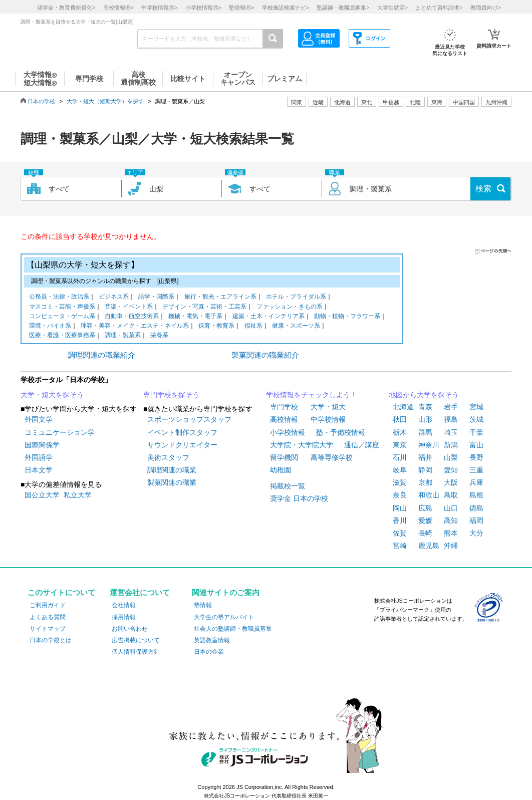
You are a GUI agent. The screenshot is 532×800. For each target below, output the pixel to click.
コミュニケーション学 (60, 432)
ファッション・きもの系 (290, 307)
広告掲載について (136, 640)
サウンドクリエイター (182, 445)
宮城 (476, 407)
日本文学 (39, 470)
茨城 (476, 419)
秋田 (400, 419)
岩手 (451, 407)
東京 (400, 445)
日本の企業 (209, 652)
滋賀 (400, 482)
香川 (400, 520)
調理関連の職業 (172, 470)
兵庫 (476, 482)
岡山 (400, 508)
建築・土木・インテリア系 (269, 317)
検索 (483, 189)
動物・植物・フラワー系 (347, 317)
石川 (400, 457)
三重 (476, 470)
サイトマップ (48, 629)
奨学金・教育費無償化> (66, 8)
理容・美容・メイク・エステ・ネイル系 (135, 326)
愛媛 (425, 520)
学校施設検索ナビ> (286, 8)
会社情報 (124, 605)
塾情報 (203, 605)
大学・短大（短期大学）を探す (105, 101)
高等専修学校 (332, 457)
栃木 (400, 432)
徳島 (476, 508)
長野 (476, 457)
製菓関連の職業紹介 (265, 355)
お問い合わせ (130, 629)
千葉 (476, 432)
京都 (425, 482)
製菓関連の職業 (172, 482)
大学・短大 (328, 407)
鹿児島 (429, 546)
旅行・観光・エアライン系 (220, 297)
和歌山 (429, 495)
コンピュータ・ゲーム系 (62, 317)
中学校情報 (328, 419)
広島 (425, 508)
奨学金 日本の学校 (299, 498)
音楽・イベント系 (129, 307)
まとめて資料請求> (439, 8)
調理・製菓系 (123, 336)
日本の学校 (41, 101)
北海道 (342, 102)
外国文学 (39, 419)
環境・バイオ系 (50, 326)
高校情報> (118, 8)
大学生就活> (392, 8)
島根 (476, 495)
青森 (425, 407)
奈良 (400, 495)
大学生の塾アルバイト (224, 617)
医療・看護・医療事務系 (62, 336)
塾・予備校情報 (341, 432)
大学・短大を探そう (52, 395)
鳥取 (451, 495)
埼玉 (451, 432)
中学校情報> (159, 8)
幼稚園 (281, 470)
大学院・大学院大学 (302, 445)
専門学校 (284, 407)
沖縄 (451, 546)
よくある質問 (48, 617)
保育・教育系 (216, 326)
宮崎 (400, 546)
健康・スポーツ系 (296, 326)
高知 (451, 520)
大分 (476, 533)
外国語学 (39, 457)
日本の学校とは (51, 640)
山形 (425, 419)
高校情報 (284, 419)
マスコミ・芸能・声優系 (62, 307)
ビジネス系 (114, 297)
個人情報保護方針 (136, 652)
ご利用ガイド (48, 605)
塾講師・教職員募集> (343, 8)
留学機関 (284, 457)
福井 (425, 457)
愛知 (451, 470)
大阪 (451, 482)
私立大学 (78, 495)
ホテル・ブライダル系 (296, 297)
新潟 (451, 445)
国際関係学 (42, 445)
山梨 (451, 457)
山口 (451, 508)
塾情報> (241, 8)
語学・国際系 (156, 297)
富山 (476, 445)
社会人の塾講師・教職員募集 (233, 629)
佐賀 (400, 533)
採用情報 (124, 617)
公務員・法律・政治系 (59, 297)
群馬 (425, 432)
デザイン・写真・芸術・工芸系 (204, 307)
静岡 (425, 470)
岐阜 (400, 470)
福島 (451, 419)
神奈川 (429, 445)
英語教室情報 (212, 640)
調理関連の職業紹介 (101, 355)
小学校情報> (203, 8)
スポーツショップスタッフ (189, 419)
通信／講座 (362, 445)
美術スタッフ (168, 457)
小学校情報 (288, 432)
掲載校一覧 (288, 486)
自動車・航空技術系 (132, 317)
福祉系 (253, 326)
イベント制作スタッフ (182, 432)
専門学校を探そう (171, 395)
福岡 (476, 520)
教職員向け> (486, 8)
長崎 (425, 533)
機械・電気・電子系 (195, 317)
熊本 (451, 533)
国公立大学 (42, 495)
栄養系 (159, 336)
